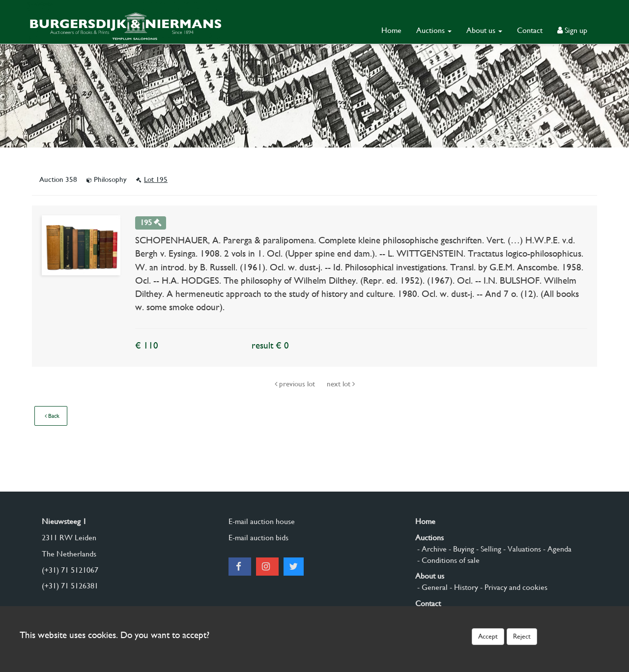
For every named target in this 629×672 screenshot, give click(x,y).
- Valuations (521, 549)
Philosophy (108, 179)
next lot (341, 384)
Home (391, 30)
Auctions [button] (434, 30)
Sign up (572, 30)
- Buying (460, 549)
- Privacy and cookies (513, 587)
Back (52, 416)
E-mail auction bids (258, 538)
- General (431, 587)
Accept (488, 636)
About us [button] (484, 30)
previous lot (296, 384)
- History (463, 587)
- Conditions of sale (447, 560)
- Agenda (556, 549)
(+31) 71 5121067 (70, 570)
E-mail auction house (262, 521)
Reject (522, 636)
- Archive (431, 549)
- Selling (488, 549)
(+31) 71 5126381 (70, 586)
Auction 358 (59, 179)
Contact (530, 30)
